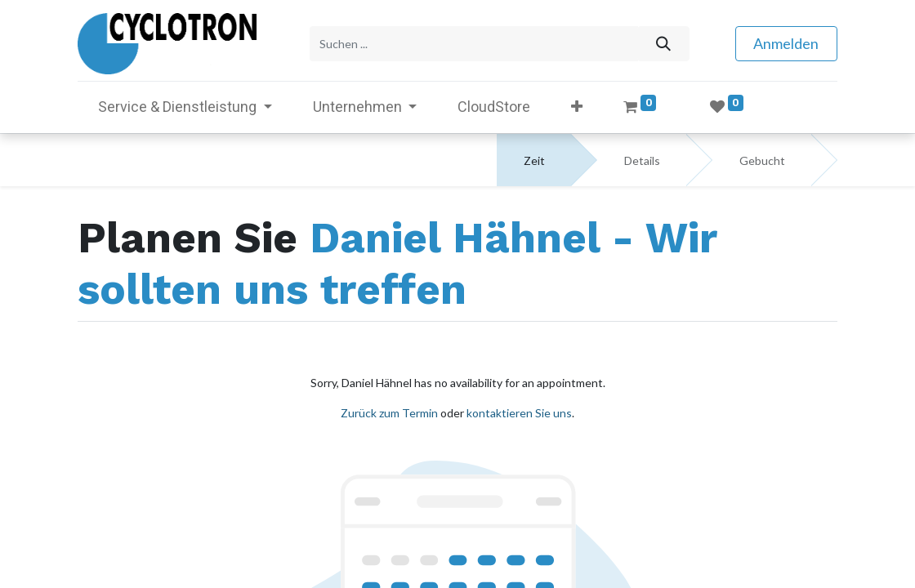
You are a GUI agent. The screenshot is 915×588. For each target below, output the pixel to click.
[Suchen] (663, 44)
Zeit (534, 160)
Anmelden (786, 43)
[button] (577, 107)
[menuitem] (494, 107)
